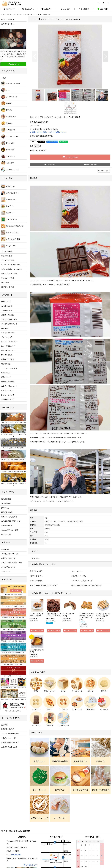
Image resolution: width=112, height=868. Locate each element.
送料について (6, 373)
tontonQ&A (5, 549)
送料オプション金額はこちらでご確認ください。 (48, 132)
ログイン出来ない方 (8, 558)
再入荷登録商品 (7, 512)
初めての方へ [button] (13, 64)
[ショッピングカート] (108, 3)
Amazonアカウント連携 (10, 530)
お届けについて (7, 306)
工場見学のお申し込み (9, 747)
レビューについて (8, 395)
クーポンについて (8, 390)
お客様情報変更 (7, 526)
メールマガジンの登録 (9, 368)
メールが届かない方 (8, 567)
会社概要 (4, 725)
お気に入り (5, 508)
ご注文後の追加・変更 (9, 319)
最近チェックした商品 (9, 517)
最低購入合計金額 (8, 382)
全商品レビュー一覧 (8, 738)
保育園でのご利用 (8, 359)
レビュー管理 (6, 534)
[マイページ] (103, 3)
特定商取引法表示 (8, 729)
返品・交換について (8, 346)
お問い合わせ (6, 571)
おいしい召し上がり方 (9, 342)
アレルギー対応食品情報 (10, 734)
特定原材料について (8, 350)
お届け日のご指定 (8, 315)
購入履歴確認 (6, 499)
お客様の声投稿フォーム (10, 743)
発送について (6, 302)
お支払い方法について (9, 386)
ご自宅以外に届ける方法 (10, 554)
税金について (6, 377)
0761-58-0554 (16, 855)
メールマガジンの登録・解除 (12, 563)
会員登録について (8, 399)
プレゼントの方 (7, 337)
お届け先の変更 (7, 310)
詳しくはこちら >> (30, 865)
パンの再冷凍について (9, 324)
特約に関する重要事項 (38, 151)
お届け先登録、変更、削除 (11, 521)
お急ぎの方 (5, 328)
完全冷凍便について (8, 333)
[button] (98, 3)
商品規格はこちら (104, 171)
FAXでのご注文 (7, 355)
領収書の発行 (6, 364)
